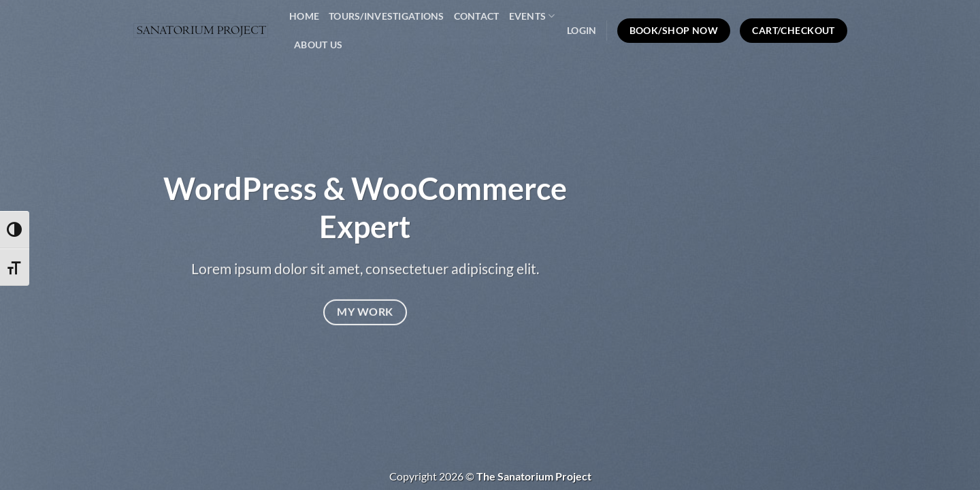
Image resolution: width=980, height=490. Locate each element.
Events (532, 16)
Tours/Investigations (387, 16)
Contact (477, 16)
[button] (582, 31)
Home (304, 16)
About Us (318, 45)
